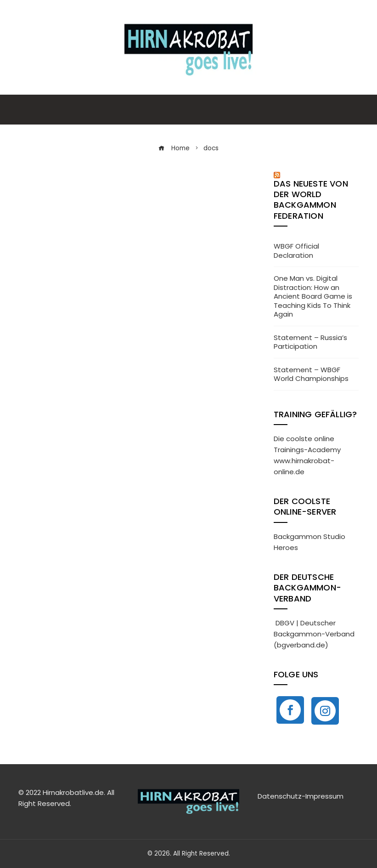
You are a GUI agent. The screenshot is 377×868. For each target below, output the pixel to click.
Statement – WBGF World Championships (311, 374)
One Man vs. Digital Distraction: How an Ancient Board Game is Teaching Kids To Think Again (313, 296)
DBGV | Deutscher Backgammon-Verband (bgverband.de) (314, 634)
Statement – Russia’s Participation (310, 342)
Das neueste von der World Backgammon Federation (311, 200)
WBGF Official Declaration (296, 251)
